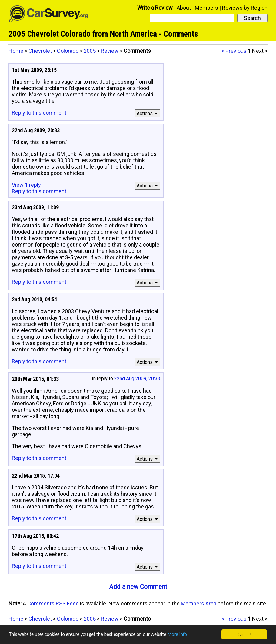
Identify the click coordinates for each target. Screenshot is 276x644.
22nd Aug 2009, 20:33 (137, 379)
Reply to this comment (39, 113)
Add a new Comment (138, 587)
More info (186, 635)
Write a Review (155, 8)
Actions (148, 114)
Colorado (68, 51)
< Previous (234, 51)
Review (110, 51)
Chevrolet (40, 51)
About (184, 8)
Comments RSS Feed (53, 604)
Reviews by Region (245, 8)
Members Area (199, 604)
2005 (90, 51)
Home (16, 51)
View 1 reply (26, 185)
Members (206, 8)
